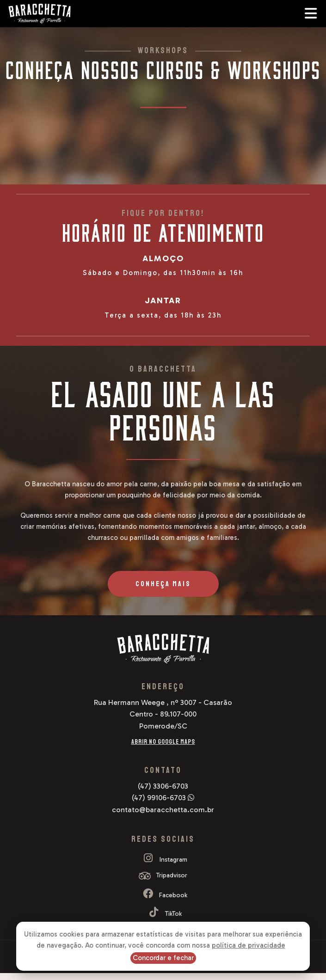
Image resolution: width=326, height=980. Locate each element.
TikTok (163, 914)
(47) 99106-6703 (163, 798)
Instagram (163, 860)
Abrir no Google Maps (163, 742)
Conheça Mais (163, 584)
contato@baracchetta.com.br (163, 810)
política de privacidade (249, 945)
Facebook (163, 895)
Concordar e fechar (163, 958)
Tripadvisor (163, 875)
